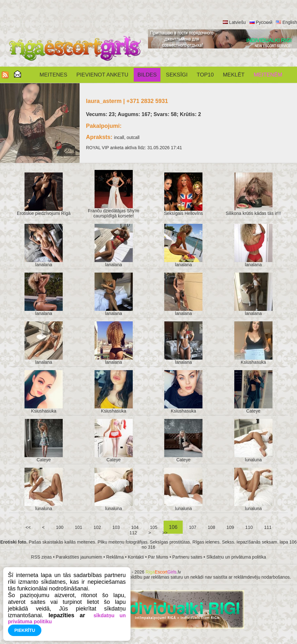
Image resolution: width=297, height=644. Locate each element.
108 (212, 527)
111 (268, 527)
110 (249, 527)
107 (193, 527)
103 (116, 527)
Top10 (205, 75)
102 (97, 527)
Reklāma (115, 557)
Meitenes (53, 75)
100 (60, 527)
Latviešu (237, 22)
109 (230, 527)
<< (28, 527)
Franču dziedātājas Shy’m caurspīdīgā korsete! (113, 213)
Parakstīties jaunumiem (79, 557)
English (290, 22)
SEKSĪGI (177, 75)
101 (78, 527)
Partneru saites (187, 557)
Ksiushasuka (253, 362)
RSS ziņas (41, 557)
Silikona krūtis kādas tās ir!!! (253, 213)
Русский (264, 22)
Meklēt (234, 75)
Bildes (147, 75)
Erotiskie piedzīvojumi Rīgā (44, 213)
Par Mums (158, 557)
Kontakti (136, 557)
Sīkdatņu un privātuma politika (236, 557)
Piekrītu (25, 630)
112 (133, 533)
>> (165, 533)
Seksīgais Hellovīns (183, 213)
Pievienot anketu (102, 75)
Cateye (253, 411)
